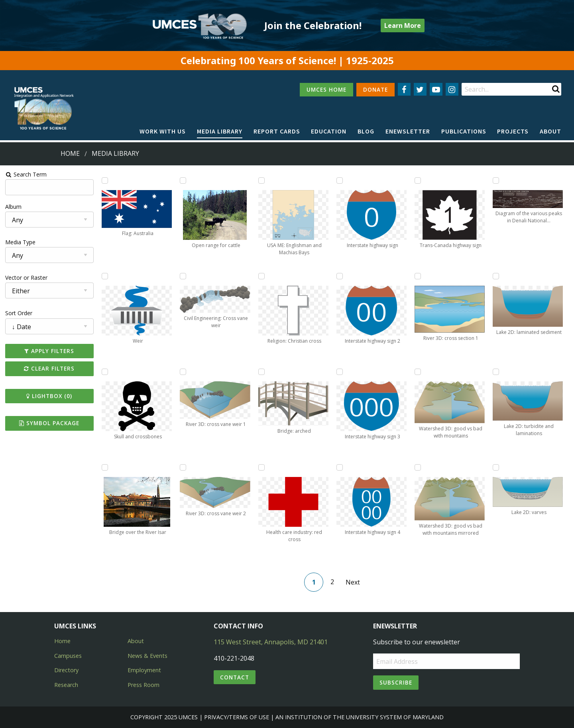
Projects (513, 131)
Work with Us (163, 131)
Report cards (277, 131)
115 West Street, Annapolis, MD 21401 (271, 642)
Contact (235, 677)
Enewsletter (408, 131)
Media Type (20, 242)
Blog (366, 131)
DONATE (375, 89)
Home (70, 153)
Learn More (403, 26)
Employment (144, 670)
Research (66, 685)
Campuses (68, 656)
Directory (66, 670)
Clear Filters (49, 368)
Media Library (220, 131)
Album (13, 207)
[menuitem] (163, 131)
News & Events (147, 656)
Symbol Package (49, 423)
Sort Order (19, 313)
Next (353, 582)
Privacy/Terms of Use (237, 717)
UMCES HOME (326, 89)
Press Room (143, 685)
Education (329, 131)
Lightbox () (49, 396)
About (550, 131)
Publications (464, 131)
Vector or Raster (26, 278)
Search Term (26, 174)
